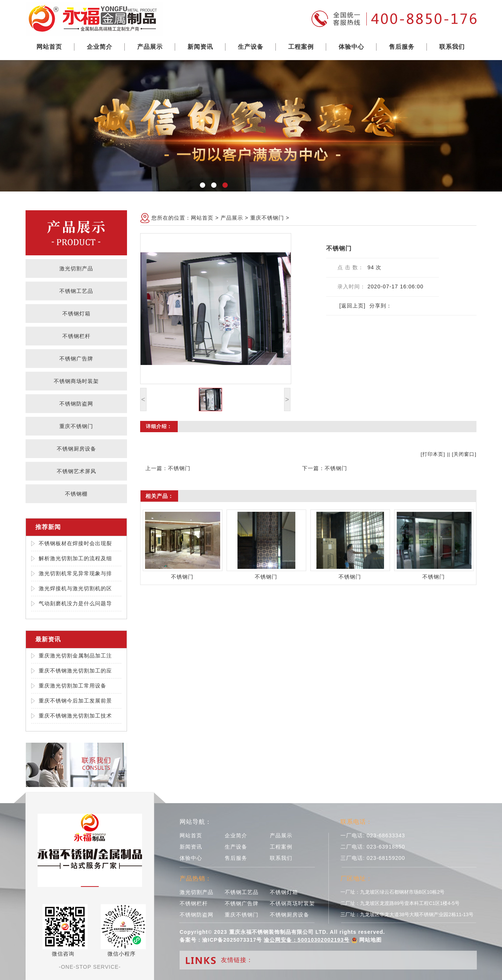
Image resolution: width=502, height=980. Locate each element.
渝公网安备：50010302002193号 (307, 940)
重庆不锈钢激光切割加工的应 (75, 671)
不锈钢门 (179, 468)
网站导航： (196, 822)
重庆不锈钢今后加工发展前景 (75, 701)
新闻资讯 (200, 47)
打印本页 (433, 454)
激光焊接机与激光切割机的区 (75, 588)
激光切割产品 (76, 268)
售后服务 (402, 47)
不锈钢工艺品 (76, 291)
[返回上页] (352, 306)
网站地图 (370, 940)
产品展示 (150, 47)
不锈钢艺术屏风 (76, 471)
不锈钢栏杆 (76, 336)
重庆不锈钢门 (76, 426)
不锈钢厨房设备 (76, 449)
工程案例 (301, 47)
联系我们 (452, 47)
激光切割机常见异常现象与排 (75, 573)
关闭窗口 (464, 454)
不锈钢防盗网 (76, 404)
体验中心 (351, 47)
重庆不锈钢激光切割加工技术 (75, 716)
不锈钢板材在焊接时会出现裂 (75, 543)
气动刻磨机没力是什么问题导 (75, 603)
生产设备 (251, 47)
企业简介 (100, 47)
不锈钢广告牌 (76, 359)
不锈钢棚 (76, 494)
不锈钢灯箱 (76, 314)
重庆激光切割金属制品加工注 (75, 656)
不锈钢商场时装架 (76, 381)
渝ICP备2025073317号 (232, 940)
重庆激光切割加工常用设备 (73, 686)
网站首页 (49, 47)
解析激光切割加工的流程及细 (75, 558)
